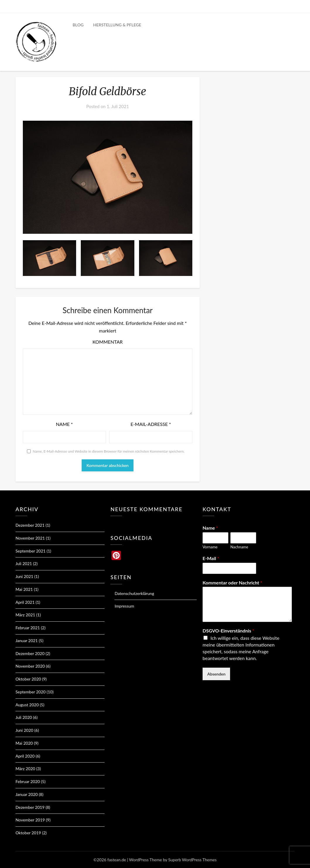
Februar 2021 (28, 628)
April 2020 (25, 756)
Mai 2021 (24, 589)
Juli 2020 (24, 717)
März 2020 (25, 769)
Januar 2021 (27, 641)
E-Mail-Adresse (151, 424)
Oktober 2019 (28, 833)
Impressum (124, 606)
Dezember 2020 (30, 653)
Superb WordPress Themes (192, 860)
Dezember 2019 (30, 807)
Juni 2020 (24, 730)
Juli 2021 (24, 563)
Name (64, 424)
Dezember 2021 (30, 525)
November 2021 (30, 538)
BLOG (78, 25)
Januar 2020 (27, 794)
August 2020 (27, 705)
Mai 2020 (24, 743)
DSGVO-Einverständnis (228, 631)
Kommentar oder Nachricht (232, 583)
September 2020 (31, 692)
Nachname (239, 547)
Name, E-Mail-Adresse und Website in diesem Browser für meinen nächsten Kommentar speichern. (109, 451)
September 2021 (31, 551)
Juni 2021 (24, 576)
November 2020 (30, 666)
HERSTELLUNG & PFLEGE (117, 25)
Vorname (210, 547)
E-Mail (211, 558)
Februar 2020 (28, 781)
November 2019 (30, 820)
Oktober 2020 (28, 679)
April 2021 (25, 602)
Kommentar (108, 342)
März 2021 (25, 615)
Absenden (216, 674)
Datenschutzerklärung (134, 593)
